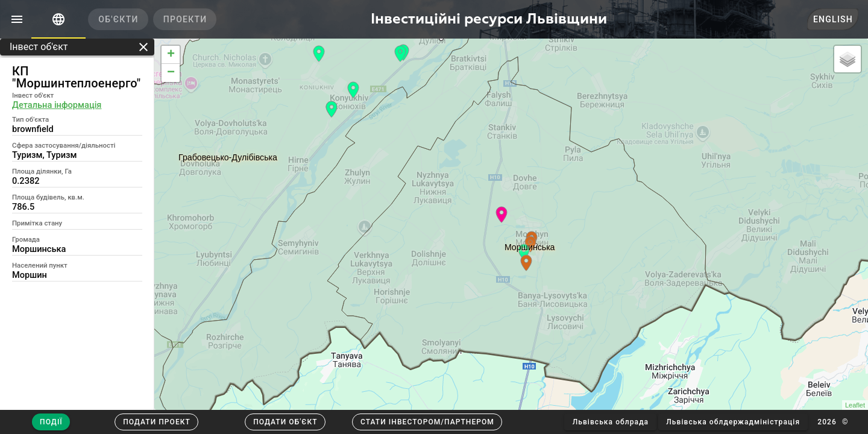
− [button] (171, 73)
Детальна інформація (57, 105)
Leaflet (855, 405)
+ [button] (171, 55)
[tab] (58, 19)
